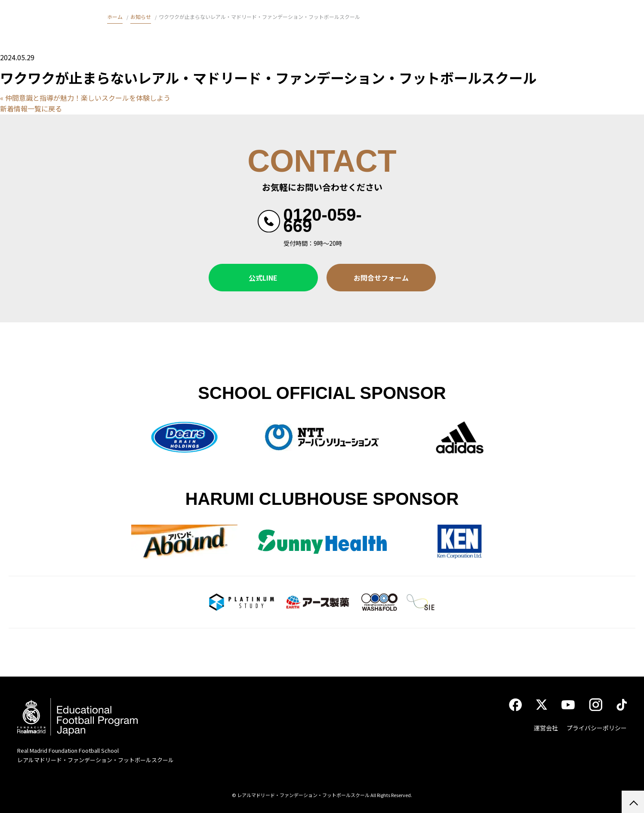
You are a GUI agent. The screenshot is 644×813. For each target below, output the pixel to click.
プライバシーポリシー (597, 728)
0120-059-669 (323, 220)
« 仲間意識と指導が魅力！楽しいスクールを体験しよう (85, 98)
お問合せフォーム (381, 278)
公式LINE (263, 278)
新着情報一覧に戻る (31, 108)
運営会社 (546, 728)
